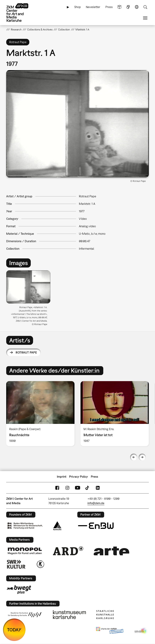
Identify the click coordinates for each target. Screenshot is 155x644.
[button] (77, 124)
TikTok (88, 488)
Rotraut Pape (26, 352)
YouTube (77, 488)
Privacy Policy (79, 477)
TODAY (14, 630)
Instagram (67, 488)
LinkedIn (98, 488)
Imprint (62, 477)
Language (137, 7)
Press (109, 7)
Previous (134, 457)
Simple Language (119, 7)
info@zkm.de (96, 503)
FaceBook (57, 488)
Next (142, 457)
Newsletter (93, 7)
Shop (78, 7)
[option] (30, 299)
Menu (145, 18)
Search (145, 7)
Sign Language (128, 7)
